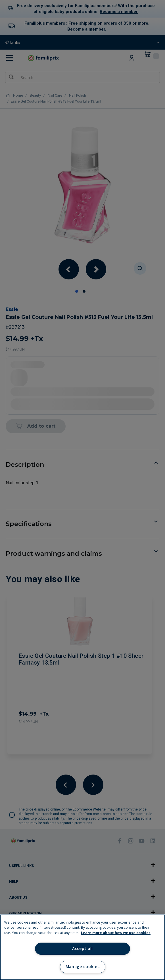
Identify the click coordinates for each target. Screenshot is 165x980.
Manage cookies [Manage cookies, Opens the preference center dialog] (82, 967)
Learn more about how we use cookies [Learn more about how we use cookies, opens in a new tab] (116, 933)
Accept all (82, 949)
